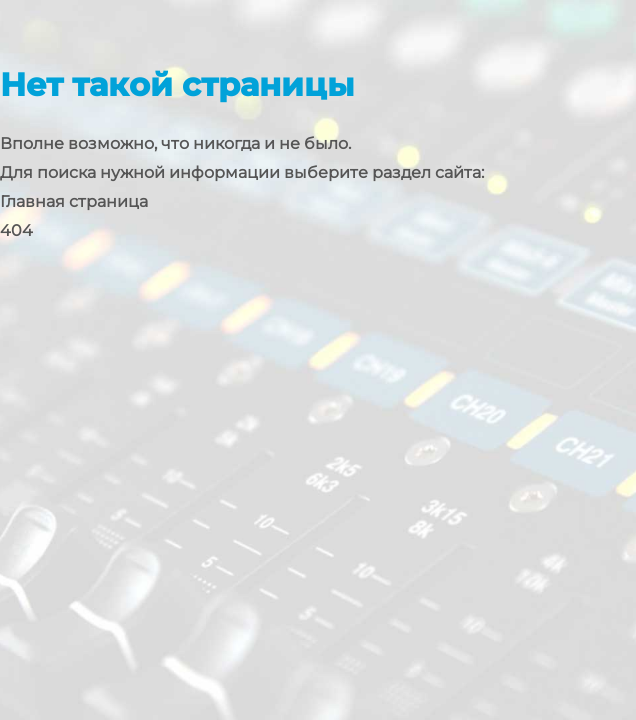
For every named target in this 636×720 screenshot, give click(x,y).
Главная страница (74, 201)
